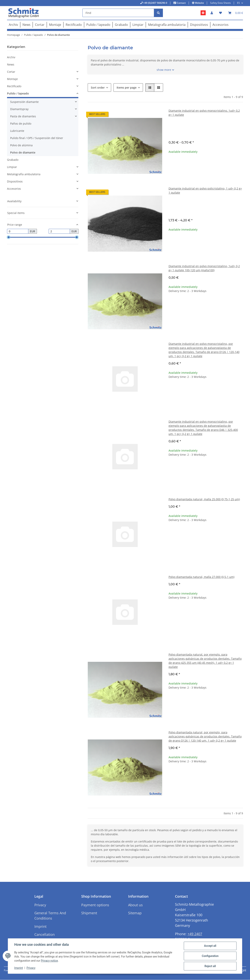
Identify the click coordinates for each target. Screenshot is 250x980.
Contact (181, 3)
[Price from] (18, 231)
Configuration (210, 956)
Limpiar (12, 167)
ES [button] (238, 3)
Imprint (19, 968)
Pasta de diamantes (23, 116)
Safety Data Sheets (221, 3)
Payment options (95, 905)
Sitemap (135, 913)
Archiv (11, 57)
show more (164, 70)
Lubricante (17, 131)
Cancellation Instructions (45, 937)
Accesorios (14, 189)
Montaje (12, 79)
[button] (212, 13)
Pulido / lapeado (18, 93)
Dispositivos (15, 181)
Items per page (127, 88)
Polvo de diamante (23, 152)
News (11, 64)
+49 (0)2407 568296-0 (155, 3)
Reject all (210, 966)
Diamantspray (19, 109)
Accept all (210, 946)
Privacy (31, 968)
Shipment (89, 913)
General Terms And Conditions (50, 916)
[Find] (118, 13)
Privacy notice (49, 961)
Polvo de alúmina (21, 145)
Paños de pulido (21, 124)
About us (135, 905)
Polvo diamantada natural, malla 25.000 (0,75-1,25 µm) (204, 499)
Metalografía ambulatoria (24, 174)
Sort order (98, 88)
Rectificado (14, 86)
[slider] (9, 237)
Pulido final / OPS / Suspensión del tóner (37, 138)
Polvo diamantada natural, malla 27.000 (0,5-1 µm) (201, 577)
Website (199, 3)
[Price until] (59, 231)
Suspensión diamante (24, 102)
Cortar (11, 72)
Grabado (13, 160)
